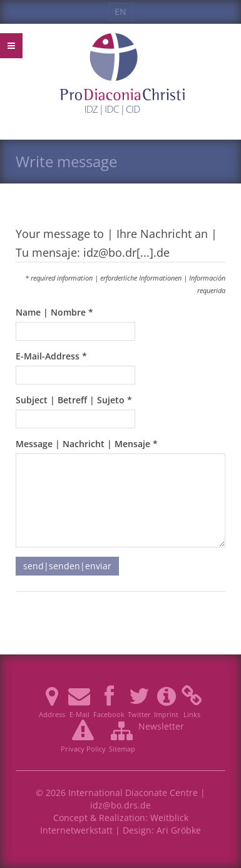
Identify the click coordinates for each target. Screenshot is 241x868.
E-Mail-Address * (51, 356)
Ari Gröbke (179, 830)
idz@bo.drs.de (120, 805)
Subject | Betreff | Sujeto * (74, 400)
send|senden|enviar (67, 566)
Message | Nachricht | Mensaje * (87, 444)
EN (120, 12)
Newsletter (161, 726)
